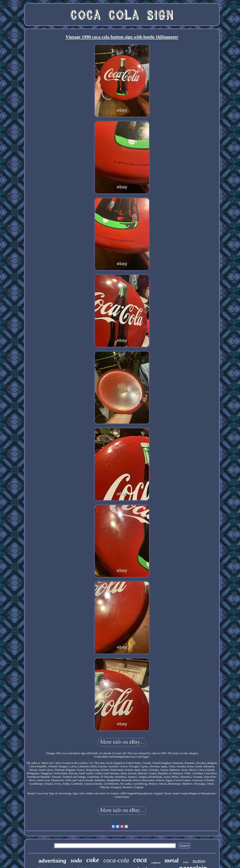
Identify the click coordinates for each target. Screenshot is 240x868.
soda (76, 860)
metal (172, 860)
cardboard (156, 863)
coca (140, 860)
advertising (52, 861)
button (199, 861)
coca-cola (116, 860)
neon (186, 862)
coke (93, 860)
